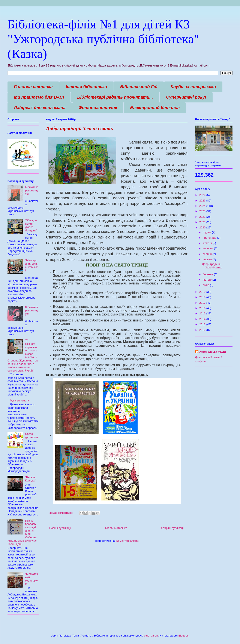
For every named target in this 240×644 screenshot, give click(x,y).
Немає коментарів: (61, 513)
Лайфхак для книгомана (40, 108)
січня (206, 285)
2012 (203, 330)
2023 (203, 211)
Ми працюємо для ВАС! (39, 97)
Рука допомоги (19, 400)
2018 (203, 297)
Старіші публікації (173, 528)
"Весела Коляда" (30, 479)
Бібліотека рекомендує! (32, 190)
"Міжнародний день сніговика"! (32, 265)
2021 (203, 222)
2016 (203, 308)
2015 (203, 313)
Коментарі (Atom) (127, 541)
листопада (210, 238)
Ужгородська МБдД (213, 352)
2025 (203, 201)
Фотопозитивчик (98, 108)
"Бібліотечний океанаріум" (31, 579)
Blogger (183, 636)
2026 (203, 195)
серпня (208, 254)
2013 (203, 324)
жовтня (208, 243)
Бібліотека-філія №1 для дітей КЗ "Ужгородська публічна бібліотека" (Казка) (103, 39)
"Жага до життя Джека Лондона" (31, 225)
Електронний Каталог (155, 108)
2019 (203, 292)
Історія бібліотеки (86, 87)
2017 (203, 303)
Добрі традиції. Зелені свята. (80, 128)
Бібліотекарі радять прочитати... (115, 97)
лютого (208, 280)
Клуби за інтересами (193, 87)
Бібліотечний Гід (139, 87)
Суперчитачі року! (186, 97)
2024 (203, 206)
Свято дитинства (32, 436)
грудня (207, 232)
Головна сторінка (33, 87)
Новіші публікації (60, 528)
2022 (203, 217)
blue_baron (151, 636)
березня (208, 274)
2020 (203, 227)
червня (208, 259)
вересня (208, 248)
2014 (203, 319)
